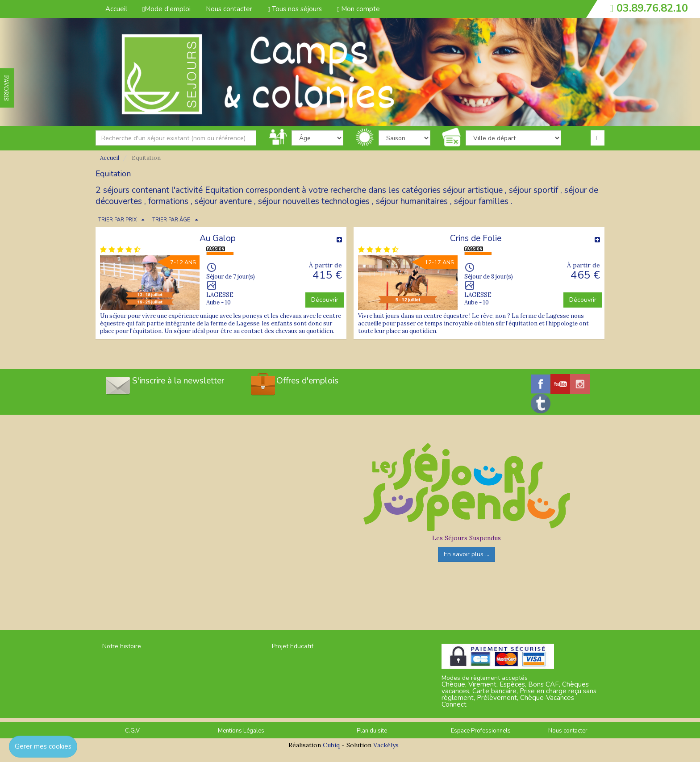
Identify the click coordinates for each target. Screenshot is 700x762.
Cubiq (331, 745)
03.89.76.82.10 (652, 8)
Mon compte (358, 9)
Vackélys (386, 745)
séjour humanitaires (412, 201)
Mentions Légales (241, 731)
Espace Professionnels (481, 731)
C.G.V (132, 731)
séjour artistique (473, 190)
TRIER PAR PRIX (117, 220)
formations (168, 201)
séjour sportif (533, 190)
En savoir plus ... (467, 554)
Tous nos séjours (294, 9)
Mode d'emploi (167, 9)
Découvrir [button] (325, 300)
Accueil (116, 9)
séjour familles (481, 201)
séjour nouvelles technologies (314, 201)
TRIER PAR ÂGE (171, 220)
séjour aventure (223, 201)
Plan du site (372, 731)
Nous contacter (229, 9)
